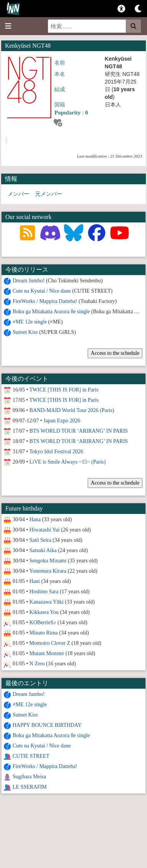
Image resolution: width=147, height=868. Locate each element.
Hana (35, 519)
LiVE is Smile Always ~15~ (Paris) (68, 462)
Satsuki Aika (43, 550)
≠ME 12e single (30, 322)
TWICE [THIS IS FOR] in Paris (64, 390)
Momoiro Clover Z (50, 643)
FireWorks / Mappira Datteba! (45, 301)
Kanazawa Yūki (47, 602)
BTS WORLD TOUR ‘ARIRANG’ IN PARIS (79, 431)
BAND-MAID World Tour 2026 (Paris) (72, 410)
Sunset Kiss (25, 332)
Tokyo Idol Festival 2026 (56, 452)
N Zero (37, 664)
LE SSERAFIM (30, 787)
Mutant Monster (47, 653)
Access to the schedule (115, 353)
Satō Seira (40, 540)
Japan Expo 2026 (62, 421)
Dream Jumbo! (29, 281)
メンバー (18, 194)
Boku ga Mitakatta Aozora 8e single (51, 312)
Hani (35, 581)
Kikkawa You (44, 612)
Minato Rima (44, 633)
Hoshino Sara (44, 592)
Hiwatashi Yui (45, 530)
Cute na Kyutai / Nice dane (42, 291)
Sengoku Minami (48, 561)
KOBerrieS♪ (43, 622)
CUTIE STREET (31, 756)
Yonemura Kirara (48, 571)
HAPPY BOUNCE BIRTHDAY (47, 725)
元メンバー (49, 194)
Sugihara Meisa (29, 777)
